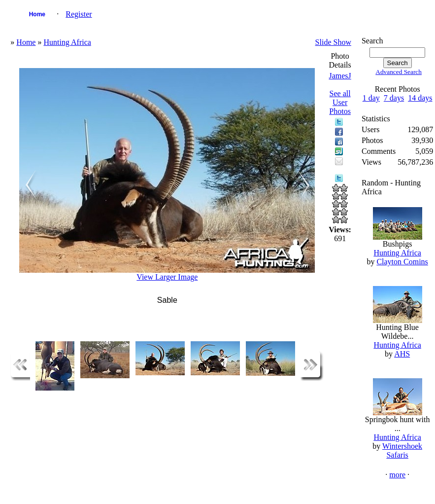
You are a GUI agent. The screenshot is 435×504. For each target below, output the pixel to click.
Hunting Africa (67, 42)
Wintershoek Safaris (402, 450)
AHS (402, 354)
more (397, 475)
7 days (394, 98)
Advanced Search (399, 72)
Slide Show (333, 42)
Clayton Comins (402, 262)
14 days (420, 98)
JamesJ (340, 76)
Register (79, 14)
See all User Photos (340, 102)
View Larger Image (167, 277)
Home (37, 14)
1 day (371, 98)
